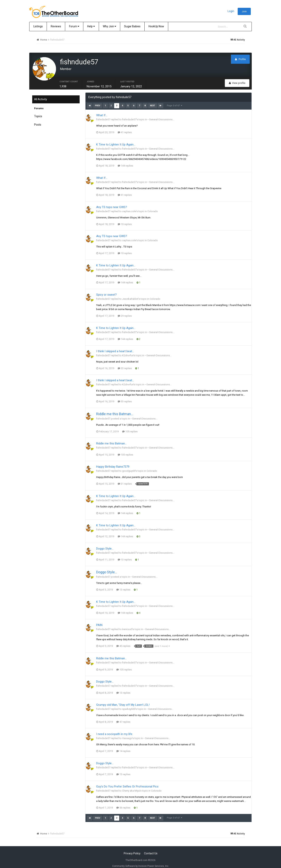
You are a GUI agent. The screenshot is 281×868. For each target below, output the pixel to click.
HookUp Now (156, 26)
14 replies (123, 746)
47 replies (123, 717)
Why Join (109, 26)
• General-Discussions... (161, 115)
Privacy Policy (132, 848)
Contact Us (151, 848)
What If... (102, 111)
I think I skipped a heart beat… (115, 346)
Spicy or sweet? (106, 290)
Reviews (56, 26)
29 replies (125, 311)
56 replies (123, 803)
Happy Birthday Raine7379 (113, 462)
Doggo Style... (105, 544)
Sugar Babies (132, 26)
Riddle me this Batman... (115, 409)
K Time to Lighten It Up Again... (116, 140)
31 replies (125, 479)
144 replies (125, 161)
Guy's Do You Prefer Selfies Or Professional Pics (127, 782)
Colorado (153, 206)
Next (153, 101)
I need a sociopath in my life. (115, 729)
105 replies (130, 427)
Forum (74, 26)
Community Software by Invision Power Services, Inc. (141, 861)
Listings (38, 26)
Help (91, 26)
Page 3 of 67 (174, 101)
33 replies (125, 363)
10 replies (125, 219)
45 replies (123, 641)
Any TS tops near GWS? (112, 202)
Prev (98, 101)
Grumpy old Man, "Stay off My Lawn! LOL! (123, 700)
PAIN (99, 620)
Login (231, 11)
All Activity (41, 95)
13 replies (125, 555)
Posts (38, 120)
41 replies (125, 128)
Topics (38, 112)
